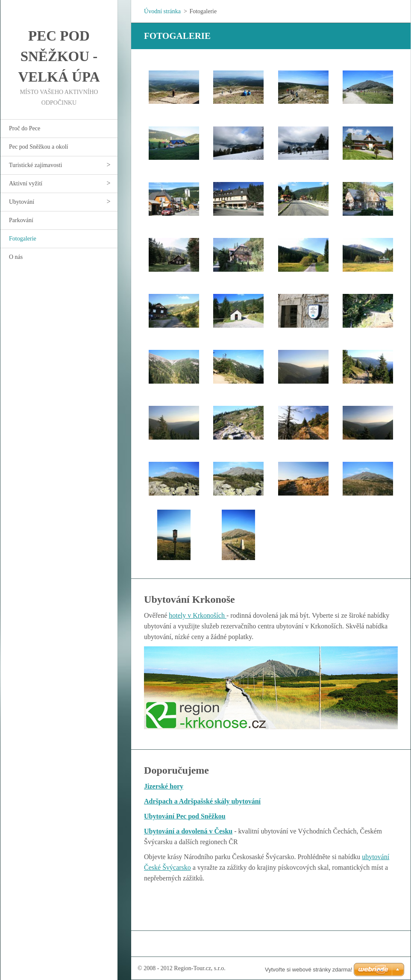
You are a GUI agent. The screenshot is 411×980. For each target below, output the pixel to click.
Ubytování (22, 202)
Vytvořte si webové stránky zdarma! (309, 970)
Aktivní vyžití (26, 183)
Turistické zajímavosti (35, 165)
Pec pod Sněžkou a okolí (38, 147)
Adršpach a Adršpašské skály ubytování (202, 801)
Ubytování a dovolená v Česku (188, 831)
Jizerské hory (164, 786)
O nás (16, 257)
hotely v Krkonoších (198, 615)
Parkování (21, 220)
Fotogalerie (23, 239)
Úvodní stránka (162, 11)
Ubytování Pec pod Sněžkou (185, 816)
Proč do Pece (25, 128)
